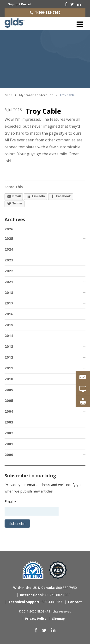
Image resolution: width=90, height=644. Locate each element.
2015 (9, 325)
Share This (14, 187)
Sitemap (58, 619)
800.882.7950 (45, 588)
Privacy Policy (36, 619)
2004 (9, 411)
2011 (9, 368)
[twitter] (72, 4)
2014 (9, 335)
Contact (75, 602)
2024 (9, 249)
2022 (9, 271)
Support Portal (19, 4)
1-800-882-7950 (48, 12)
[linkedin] (79, 4)
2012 (9, 357)
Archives (15, 219)
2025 (9, 238)
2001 (9, 444)
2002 (9, 433)
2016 (9, 314)
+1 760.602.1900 (45, 595)
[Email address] (32, 511)
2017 (9, 303)
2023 (9, 260)
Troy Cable (43, 111)
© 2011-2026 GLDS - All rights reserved (45, 611)
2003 (9, 422)
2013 (9, 346)
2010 (9, 379)
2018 (9, 292)
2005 (9, 400)
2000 (9, 455)
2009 (9, 390)
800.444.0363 (35, 602)
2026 (9, 229)
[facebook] (66, 4)
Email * (10, 501)
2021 (9, 282)
